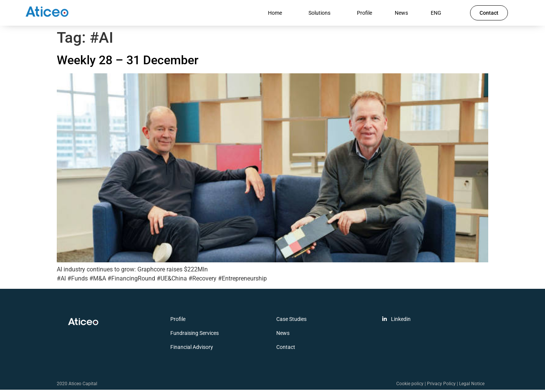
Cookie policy (410, 386)
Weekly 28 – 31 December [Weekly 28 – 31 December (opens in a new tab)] (128, 63)
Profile (364, 14)
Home (277, 14)
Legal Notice (472, 386)
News (401, 14)
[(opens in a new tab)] (272, 263)
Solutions (321, 14)
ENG (438, 14)
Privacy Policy (441, 386)
